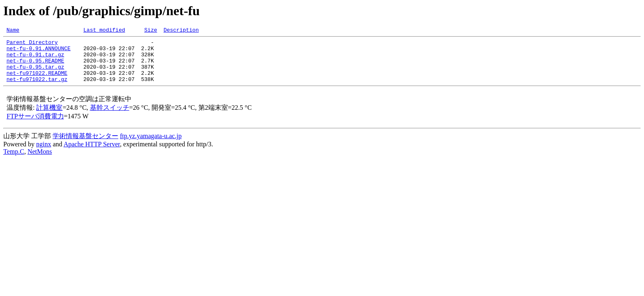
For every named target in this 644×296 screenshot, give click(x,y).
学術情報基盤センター (85, 146)
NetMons (40, 161)
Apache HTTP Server (92, 154)
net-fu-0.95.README (35, 67)
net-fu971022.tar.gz (37, 89)
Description (181, 31)
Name (13, 31)
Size (151, 31)
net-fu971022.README (37, 81)
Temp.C (14, 161)
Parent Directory (32, 44)
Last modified (104, 31)
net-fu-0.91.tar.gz (35, 59)
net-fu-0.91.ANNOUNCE (39, 52)
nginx (44, 154)
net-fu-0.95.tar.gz (35, 74)
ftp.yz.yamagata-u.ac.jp (151, 146)
